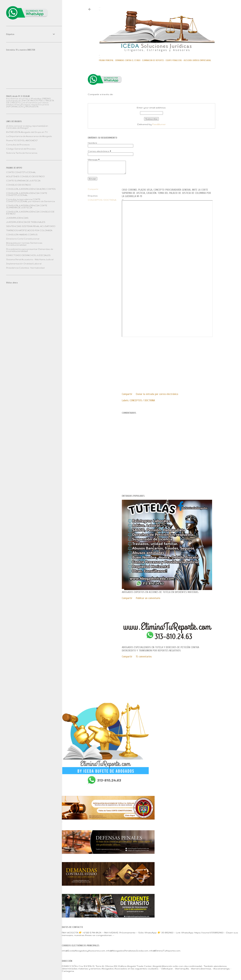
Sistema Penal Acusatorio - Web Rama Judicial (30, 259)
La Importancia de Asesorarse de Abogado (29, 136)
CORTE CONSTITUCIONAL (21, 172)
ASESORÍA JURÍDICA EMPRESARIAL (197, 60)
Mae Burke (161, 686)
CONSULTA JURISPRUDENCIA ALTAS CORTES (31, 189)
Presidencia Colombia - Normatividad (25, 268)
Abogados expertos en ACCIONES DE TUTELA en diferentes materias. (160, 592)
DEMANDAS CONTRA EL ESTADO (128, 60)
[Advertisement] (148, 360)
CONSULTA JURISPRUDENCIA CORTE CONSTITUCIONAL (27, 194)
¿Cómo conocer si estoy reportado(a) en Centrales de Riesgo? (27, 127)
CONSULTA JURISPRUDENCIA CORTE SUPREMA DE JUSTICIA (27, 207)
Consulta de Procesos (18, 145)
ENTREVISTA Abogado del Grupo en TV (27, 132)
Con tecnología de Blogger (151, 680)
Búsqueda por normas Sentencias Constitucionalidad (24, 244)
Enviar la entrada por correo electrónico (157, 394)
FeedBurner (159, 124)
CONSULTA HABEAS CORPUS (22, 235)
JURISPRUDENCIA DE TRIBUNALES (26, 222)
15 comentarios (144, 657)
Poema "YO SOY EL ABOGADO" (22, 140)
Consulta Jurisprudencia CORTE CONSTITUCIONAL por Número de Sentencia (31, 200)
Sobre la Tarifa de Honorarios (22, 153)
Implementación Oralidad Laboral (24, 264)
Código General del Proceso (21, 149)
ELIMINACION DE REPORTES (153, 60)
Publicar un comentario (148, 598)
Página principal (106, 60)
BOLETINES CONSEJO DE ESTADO (25, 176)
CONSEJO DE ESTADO (19, 185)
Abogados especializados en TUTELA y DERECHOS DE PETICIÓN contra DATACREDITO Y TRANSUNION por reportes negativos (160, 649)
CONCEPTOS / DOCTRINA (102, 200)
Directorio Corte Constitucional (23, 239)
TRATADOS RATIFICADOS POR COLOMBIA (29, 230)
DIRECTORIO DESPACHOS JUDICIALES (28, 255)
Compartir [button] (93, 189)
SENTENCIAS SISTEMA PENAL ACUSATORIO (31, 226)
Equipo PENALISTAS (174, 60)
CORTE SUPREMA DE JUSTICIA (23, 181)
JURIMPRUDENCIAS (17, 218)
